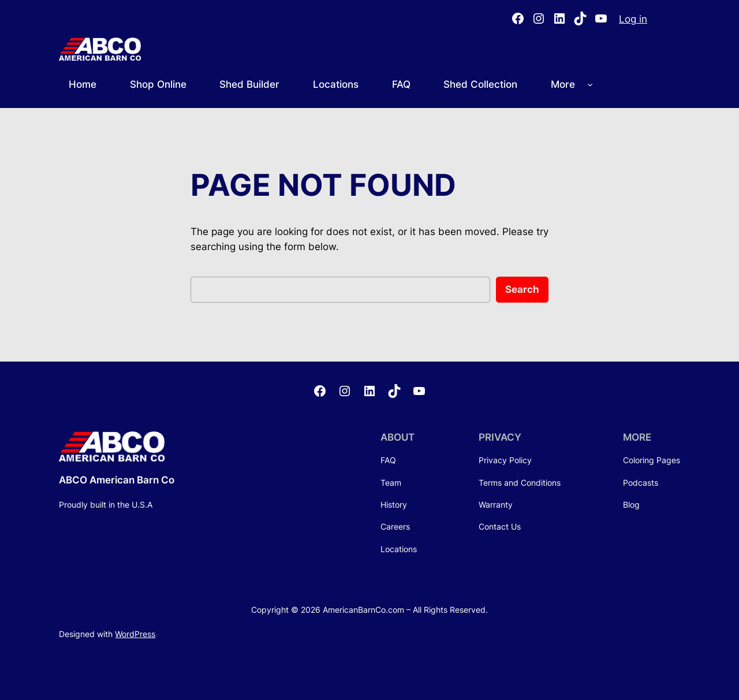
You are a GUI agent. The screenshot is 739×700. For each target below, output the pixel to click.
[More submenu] (590, 84)
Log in (633, 19)
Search (522, 289)
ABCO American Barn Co (117, 480)
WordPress (135, 634)
